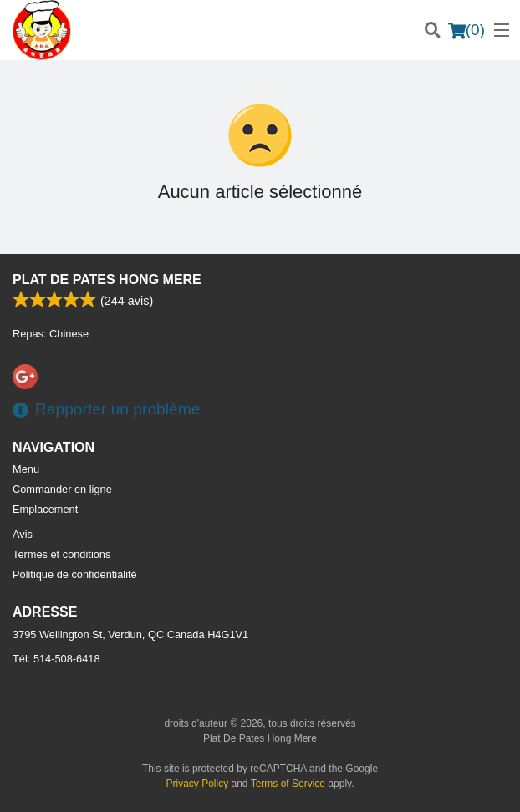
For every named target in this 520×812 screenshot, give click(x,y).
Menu (26, 469)
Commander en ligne (62, 489)
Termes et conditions (61, 554)
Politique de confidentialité (75, 574)
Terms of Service (288, 784)
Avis (23, 534)
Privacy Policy (198, 784)
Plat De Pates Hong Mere (107, 279)
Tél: (56, 659)
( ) (466, 30)
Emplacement (45, 509)
